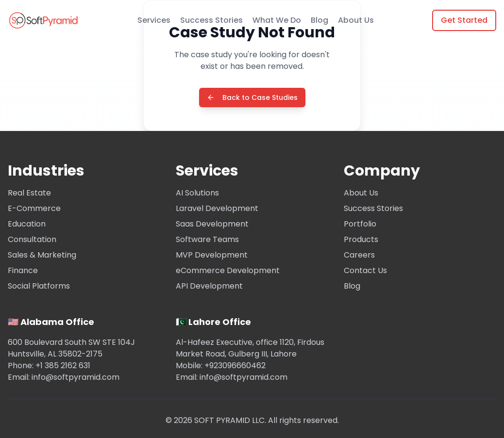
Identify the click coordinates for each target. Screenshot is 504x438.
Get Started (464, 20)
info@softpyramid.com (76, 377)
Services (154, 20)
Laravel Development (217, 208)
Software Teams (207, 239)
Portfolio (360, 224)
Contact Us (365, 270)
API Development (209, 286)
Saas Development (212, 224)
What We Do (277, 20)
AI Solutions (197, 193)
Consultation (32, 239)
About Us (356, 20)
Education (27, 224)
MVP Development (212, 255)
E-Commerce (34, 208)
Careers (359, 255)
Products (361, 239)
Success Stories (211, 20)
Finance (23, 270)
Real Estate (29, 193)
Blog (319, 20)
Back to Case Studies (252, 98)
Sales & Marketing (42, 255)
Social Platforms (39, 286)
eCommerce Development (228, 270)
